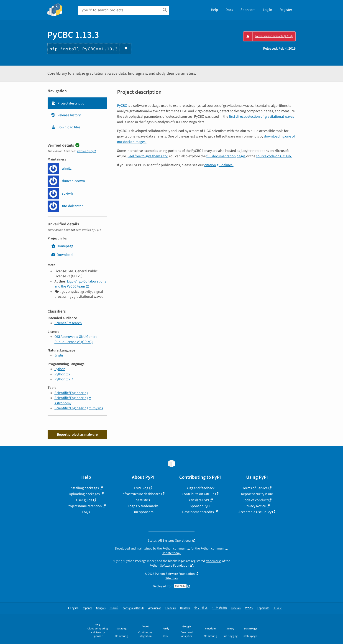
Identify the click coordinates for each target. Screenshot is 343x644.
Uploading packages (84, 494)
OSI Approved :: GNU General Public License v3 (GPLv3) (76, 339)
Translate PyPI (198, 500)
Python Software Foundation (169, 566)
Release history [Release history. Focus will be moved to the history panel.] (66, 115)
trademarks (214, 561)
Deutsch (185, 608)
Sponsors (248, 10)
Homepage (62, 246)
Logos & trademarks (143, 506)
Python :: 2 (62, 374)
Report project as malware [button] (77, 435)
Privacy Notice (255, 506)
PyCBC (122, 106)
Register (286, 10)
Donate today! (171, 553)
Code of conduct (255, 500)
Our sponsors (143, 512)
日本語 (114, 608)
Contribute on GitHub (198, 494)
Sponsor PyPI (200, 506)
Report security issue (257, 494)
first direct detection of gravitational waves (261, 117)
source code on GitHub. (274, 156)
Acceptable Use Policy (255, 512)
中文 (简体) (201, 608)
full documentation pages (226, 156)
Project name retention (84, 506)
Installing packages (84, 488)
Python (60, 369)
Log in (267, 10)
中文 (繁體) (220, 608)
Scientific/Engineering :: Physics (79, 408)
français (101, 608)
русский (236, 608)
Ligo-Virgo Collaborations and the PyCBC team (80, 284)
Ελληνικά (171, 608)
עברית (249, 608)
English (60, 355)
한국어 (278, 608)
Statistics (143, 500)
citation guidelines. (219, 165)
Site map (171, 578)
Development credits (198, 512)
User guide (84, 500)
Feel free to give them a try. (148, 156)
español (87, 608)
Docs (229, 10)
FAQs (86, 512)
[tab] (77, 103)
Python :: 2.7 (64, 379)
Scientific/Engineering (71, 393)
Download (62, 255)
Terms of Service (255, 488)
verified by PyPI (86, 151)
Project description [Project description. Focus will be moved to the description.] (69, 103)
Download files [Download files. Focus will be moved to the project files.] (66, 127)
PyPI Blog (141, 488)
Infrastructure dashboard (141, 494)
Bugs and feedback (200, 488)
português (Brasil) (133, 608)
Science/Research (68, 323)
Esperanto (263, 608)
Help (214, 10)
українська (155, 608)
